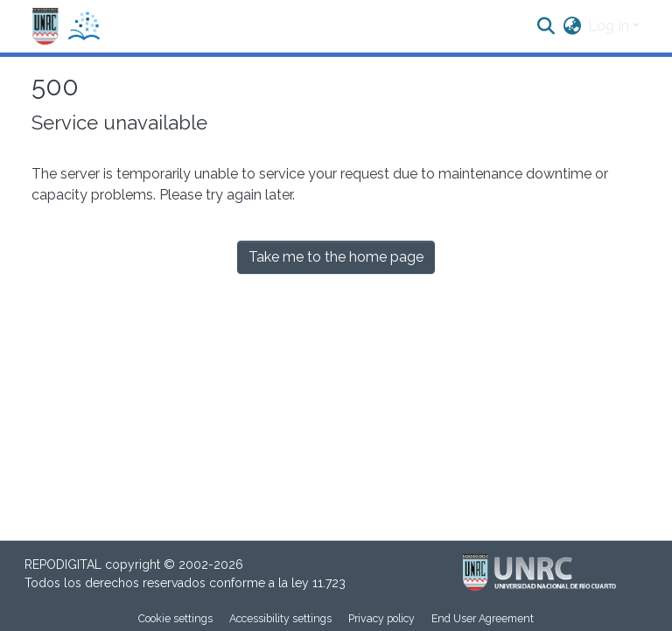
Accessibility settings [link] (280, 618)
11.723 (329, 583)
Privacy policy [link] (381, 618)
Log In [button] (610, 26)
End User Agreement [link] (483, 618)
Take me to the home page (336, 257)
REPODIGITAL (65, 564)
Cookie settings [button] (175, 618)
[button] (66, 27)
